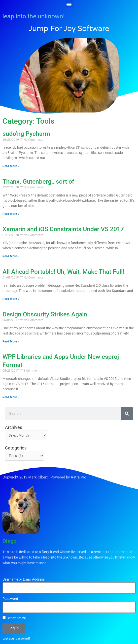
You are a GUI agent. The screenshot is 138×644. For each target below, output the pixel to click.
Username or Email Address (24, 579)
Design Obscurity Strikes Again (45, 314)
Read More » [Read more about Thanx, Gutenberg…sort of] (11, 214)
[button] (69, 4)
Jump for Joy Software (69, 29)
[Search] (127, 414)
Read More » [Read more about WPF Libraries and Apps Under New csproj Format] (11, 397)
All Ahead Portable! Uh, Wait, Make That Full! (63, 272)
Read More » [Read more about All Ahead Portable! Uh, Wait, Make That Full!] (11, 299)
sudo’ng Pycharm (26, 134)
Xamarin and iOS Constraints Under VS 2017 (63, 229)
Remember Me (14, 618)
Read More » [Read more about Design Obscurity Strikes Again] (11, 341)
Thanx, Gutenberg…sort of (38, 182)
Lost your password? (16, 639)
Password (10, 599)
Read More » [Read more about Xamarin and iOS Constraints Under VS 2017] (11, 256)
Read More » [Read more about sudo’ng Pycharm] (11, 166)
